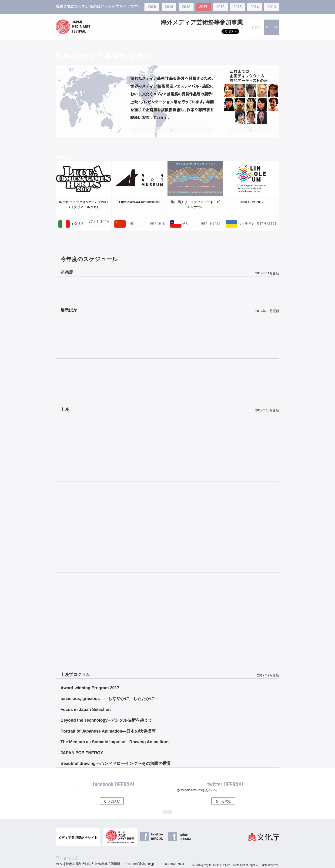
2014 (255, 7)
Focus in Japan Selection (86, 710)
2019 (169, 7)
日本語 (256, 27)
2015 (238, 7)
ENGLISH (271, 27)
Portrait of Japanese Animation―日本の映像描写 (108, 731)
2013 (272, 7)
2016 (221, 7)
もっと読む (112, 801)
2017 (203, 7)
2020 (152, 7)
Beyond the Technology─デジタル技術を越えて (106, 720)
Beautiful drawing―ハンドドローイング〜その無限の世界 (116, 764)
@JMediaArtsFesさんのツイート (201, 790)
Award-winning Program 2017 (90, 688)
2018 (186, 7)
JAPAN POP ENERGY (82, 753)
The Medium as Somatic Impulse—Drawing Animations (115, 742)
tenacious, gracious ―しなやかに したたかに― (109, 699)
